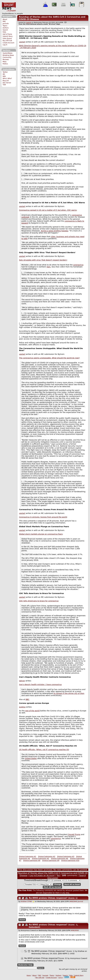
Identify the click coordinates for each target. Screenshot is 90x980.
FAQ (4, 21)
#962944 (73, 902)
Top (58, 876)
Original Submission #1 (28, 857)
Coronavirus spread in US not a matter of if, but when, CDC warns (48, 210)
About (5, 19)
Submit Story (8, 36)
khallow (81, 951)
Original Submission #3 (66, 857)
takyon (22, 681)
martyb (29, 23)
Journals (6, 24)
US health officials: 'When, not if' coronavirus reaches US (44, 750)
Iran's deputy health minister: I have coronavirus (40, 685)
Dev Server (7, 83)
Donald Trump (74, 834)
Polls (4, 32)
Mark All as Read (72, 884)
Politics (5, 64)
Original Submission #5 (41, 859)
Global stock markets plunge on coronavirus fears (41, 534)
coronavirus (78, 265)
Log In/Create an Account (42, 876)
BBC (27, 699)
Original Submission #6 (60, 859)
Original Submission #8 (32, 861)
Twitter (5, 72)
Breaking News (8, 55)
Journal (80, 902)
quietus (22, 707)
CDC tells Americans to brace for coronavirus (39, 601)
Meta (4, 62)
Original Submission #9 (51, 861)
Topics (5, 26)
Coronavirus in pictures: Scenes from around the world (43, 517)
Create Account (8, 43)
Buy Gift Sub (7, 41)
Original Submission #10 (70, 861)
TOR (4, 85)
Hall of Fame (7, 34)
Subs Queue (7, 38)
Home (29, 975)
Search (5, 30)
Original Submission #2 (47, 857)
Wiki (4, 76)
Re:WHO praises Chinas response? (48, 898)
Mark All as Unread (52, 887)
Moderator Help (25, 965)
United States (31, 758)
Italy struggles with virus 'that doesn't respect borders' (43, 260)
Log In (5, 45)
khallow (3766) (26, 902)
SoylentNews (9, 7)
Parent (22, 920)
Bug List (6, 81)
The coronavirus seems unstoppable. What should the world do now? (49, 358)
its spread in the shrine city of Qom (69, 693)
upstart (22, 42)
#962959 (75, 930)
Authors (6, 28)
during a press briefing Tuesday (54, 231)
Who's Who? (7, 78)
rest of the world (32, 711)
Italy (49, 267)
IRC (4, 74)
